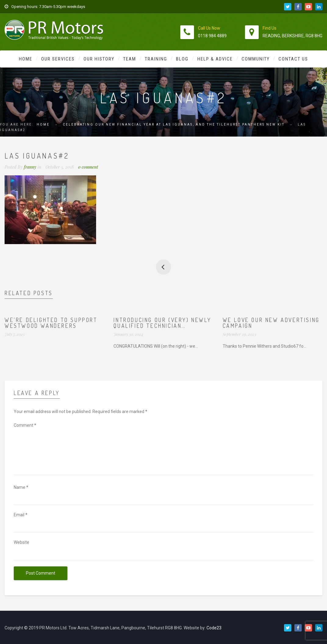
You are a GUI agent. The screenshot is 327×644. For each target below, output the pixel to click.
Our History (99, 59)
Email (21, 515)
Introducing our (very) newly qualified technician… (162, 323)
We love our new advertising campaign (271, 323)
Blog (182, 59)
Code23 (214, 628)
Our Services (58, 59)
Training (156, 59)
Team (130, 59)
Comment (25, 425)
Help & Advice (215, 59)
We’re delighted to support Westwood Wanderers (51, 323)
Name (21, 487)
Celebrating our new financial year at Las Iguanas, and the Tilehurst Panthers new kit (174, 124)
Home (26, 59)
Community (256, 59)
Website (22, 542)
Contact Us (293, 59)
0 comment (88, 167)
